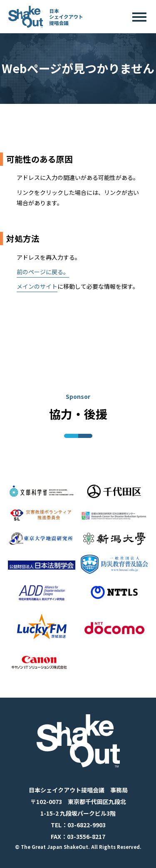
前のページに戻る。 (43, 272)
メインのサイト (37, 286)
